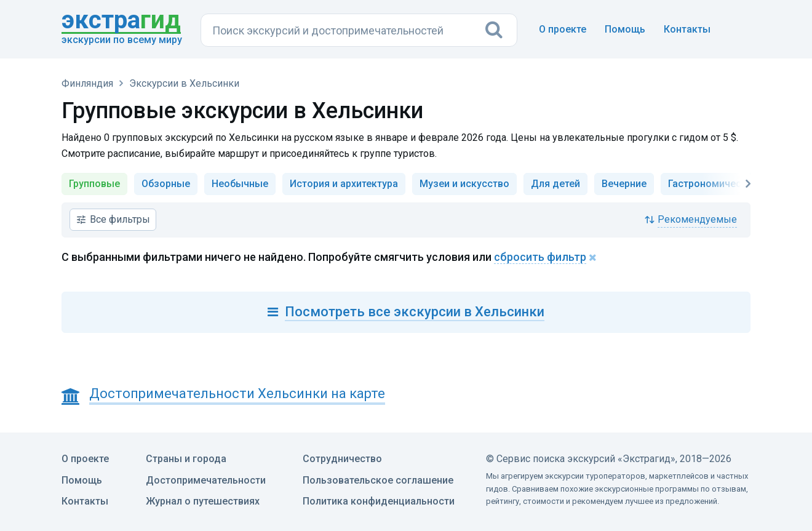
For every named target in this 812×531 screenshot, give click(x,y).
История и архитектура (344, 184)
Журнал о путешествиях (203, 501)
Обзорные (166, 184)
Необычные (240, 184)
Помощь (625, 29)
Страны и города (186, 459)
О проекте (563, 29)
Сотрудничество (342, 459)
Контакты (687, 29)
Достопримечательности (206, 480)
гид (121, 21)
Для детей (555, 184)
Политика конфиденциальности (379, 501)
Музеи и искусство (464, 184)
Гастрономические (713, 184)
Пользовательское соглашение (378, 480)
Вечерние (624, 184)
